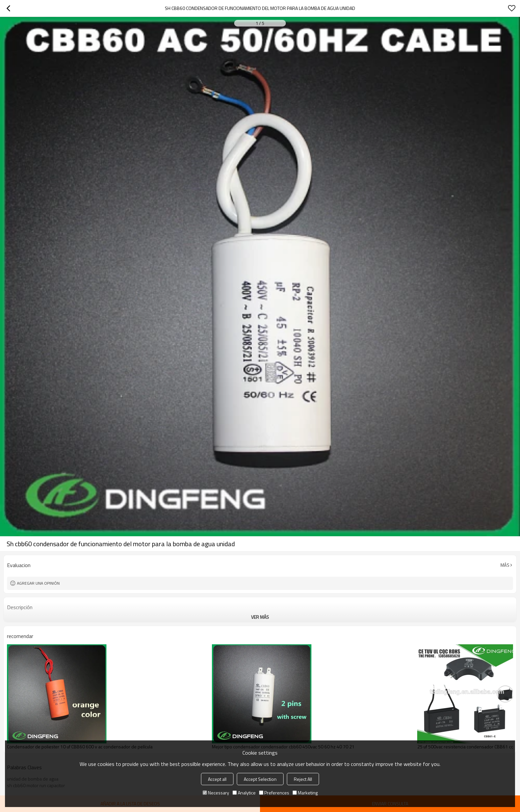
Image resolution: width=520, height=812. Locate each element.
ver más (260, 617)
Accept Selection (260, 779)
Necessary (216, 793)
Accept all (217, 779)
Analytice (244, 793)
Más (505, 565)
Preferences (274, 793)
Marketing (305, 793)
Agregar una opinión (38, 583)
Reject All (303, 779)
